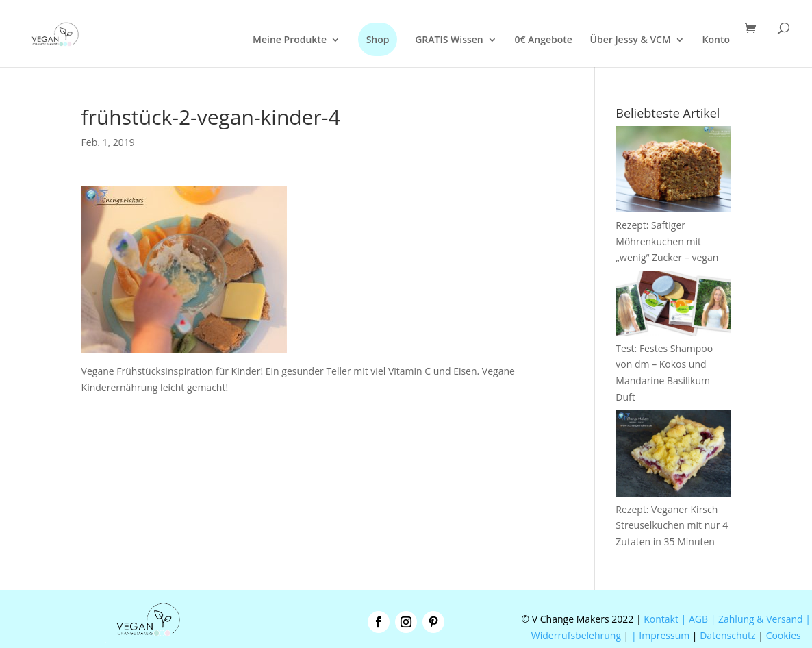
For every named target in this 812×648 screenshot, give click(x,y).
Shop (378, 39)
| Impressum (660, 635)
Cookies (784, 635)
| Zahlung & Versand (758, 619)
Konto (716, 40)
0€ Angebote (543, 40)
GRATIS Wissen (449, 40)
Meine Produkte (290, 40)
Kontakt (660, 619)
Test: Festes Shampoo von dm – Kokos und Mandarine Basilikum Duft (673, 364)
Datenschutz (727, 635)
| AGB (695, 619)
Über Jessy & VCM (631, 40)
